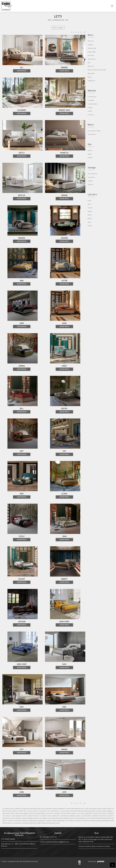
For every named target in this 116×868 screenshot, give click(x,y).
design (90, 154)
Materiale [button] (92, 91)
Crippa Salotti (92, 52)
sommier (90, 184)
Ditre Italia (91, 55)
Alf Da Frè (91, 41)
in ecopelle (91, 100)
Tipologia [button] (92, 168)
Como (89, 200)
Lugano (90, 211)
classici (90, 150)
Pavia (89, 222)
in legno (90, 107)
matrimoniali (92, 134)
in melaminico (92, 97)
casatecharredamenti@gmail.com (57, 842)
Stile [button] (90, 144)
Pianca (90, 77)
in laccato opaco (92, 104)
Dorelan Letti (92, 59)
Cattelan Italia (92, 48)
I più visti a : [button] (93, 194)
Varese (90, 226)
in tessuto (91, 115)
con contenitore (92, 174)
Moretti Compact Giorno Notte (97, 70)
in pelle (90, 111)
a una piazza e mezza (94, 131)
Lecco (89, 204)
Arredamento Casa (58, 20)
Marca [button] (90, 35)
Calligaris (90, 45)
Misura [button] (91, 125)
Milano (90, 215)
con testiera (91, 177)
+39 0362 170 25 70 (50, 837)
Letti (67, 20)
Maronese (91, 66)
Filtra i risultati (58, 28)
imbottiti (90, 181)
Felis (89, 63)
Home (50, 20)
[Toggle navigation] (112, 6)
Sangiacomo (91, 81)
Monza (90, 218)
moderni (90, 158)
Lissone (90, 208)
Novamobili (91, 73)
